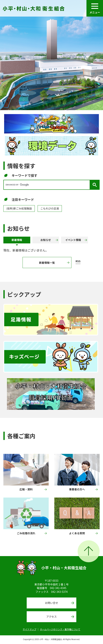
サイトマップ (30, 629)
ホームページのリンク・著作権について (60, 629)
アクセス (51, 617)
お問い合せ (51, 603)
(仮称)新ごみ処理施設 (19, 208)
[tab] (17, 240)
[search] (48, 185)
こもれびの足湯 (50, 208)
